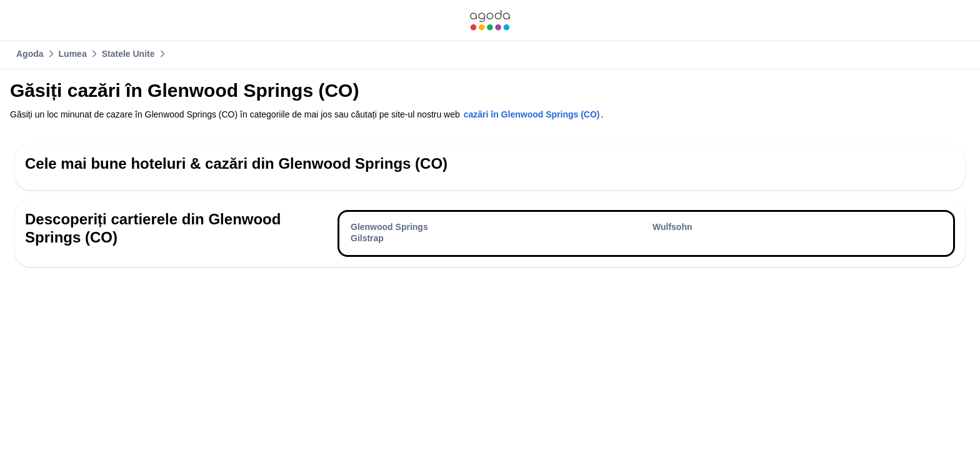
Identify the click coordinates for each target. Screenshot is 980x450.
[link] (490, 20)
